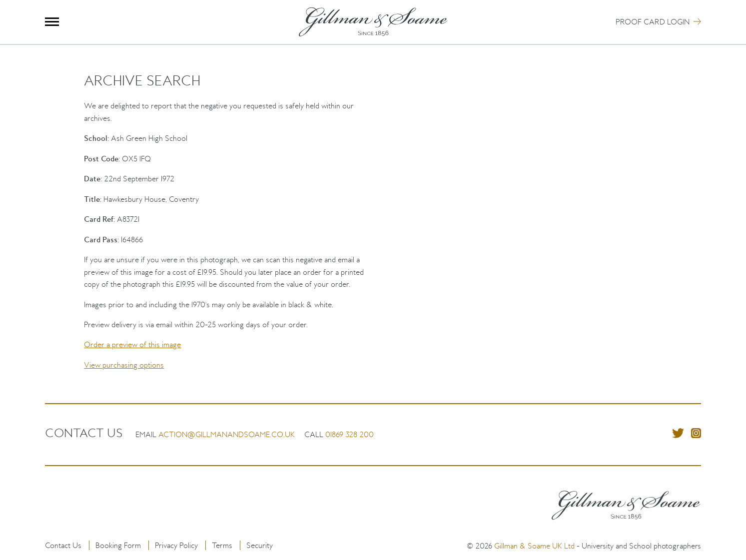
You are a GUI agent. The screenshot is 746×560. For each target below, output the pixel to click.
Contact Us (63, 545)
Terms (222, 545)
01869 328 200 (350, 434)
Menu (52, 22)
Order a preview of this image (132, 344)
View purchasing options (124, 365)
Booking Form (118, 545)
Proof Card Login (653, 22)
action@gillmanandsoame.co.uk (227, 434)
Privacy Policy (176, 545)
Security (260, 545)
